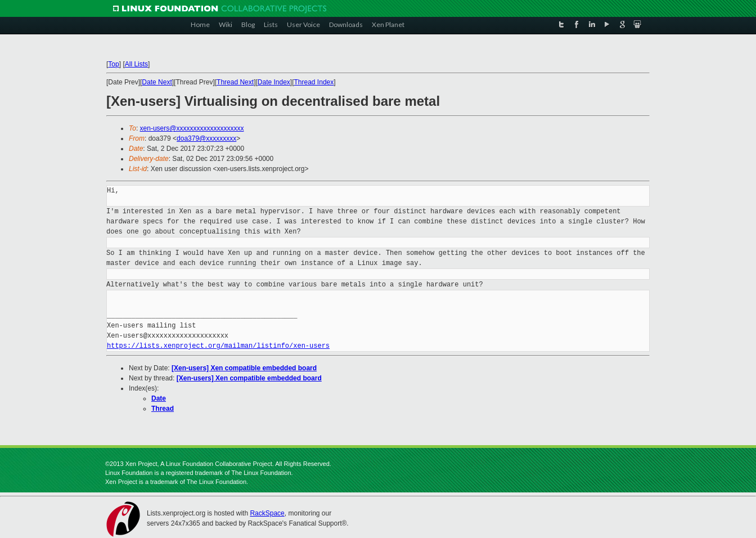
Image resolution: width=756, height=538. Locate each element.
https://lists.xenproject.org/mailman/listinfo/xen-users (218, 346)
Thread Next (235, 82)
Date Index (274, 82)
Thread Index (314, 82)
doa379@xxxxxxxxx (206, 138)
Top (113, 64)
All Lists (136, 64)
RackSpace (267, 513)
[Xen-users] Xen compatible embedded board (244, 368)
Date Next (157, 82)
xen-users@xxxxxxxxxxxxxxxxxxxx (192, 128)
